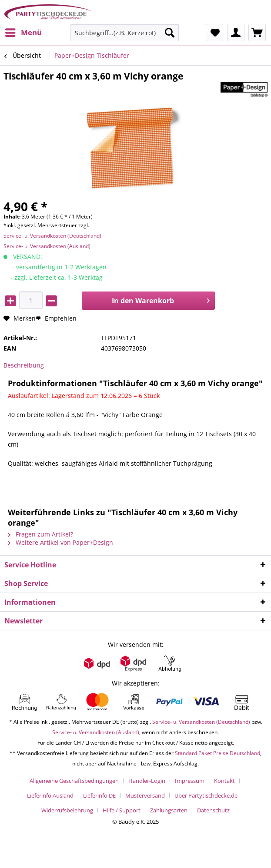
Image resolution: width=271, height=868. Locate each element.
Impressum (190, 781)
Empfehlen (56, 318)
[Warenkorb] (257, 33)
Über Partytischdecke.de (206, 795)
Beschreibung (24, 365)
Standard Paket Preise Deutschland (217, 753)
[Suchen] (170, 33)
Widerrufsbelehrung (67, 810)
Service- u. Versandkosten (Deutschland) (52, 236)
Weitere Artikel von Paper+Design (60, 542)
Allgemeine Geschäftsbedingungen (74, 781)
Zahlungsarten (169, 810)
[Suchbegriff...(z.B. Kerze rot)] (125, 33)
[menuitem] (23, 33)
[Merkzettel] (214, 33)
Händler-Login (147, 781)
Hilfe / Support (122, 810)
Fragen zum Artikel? (40, 534)
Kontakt (224, 781)
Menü (23, 31)
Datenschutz (213, 810)
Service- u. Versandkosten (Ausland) (47, 246)
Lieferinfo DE (99, 795)
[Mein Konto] (236, 33)
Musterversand (145, 795)
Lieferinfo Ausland (50, 795)
